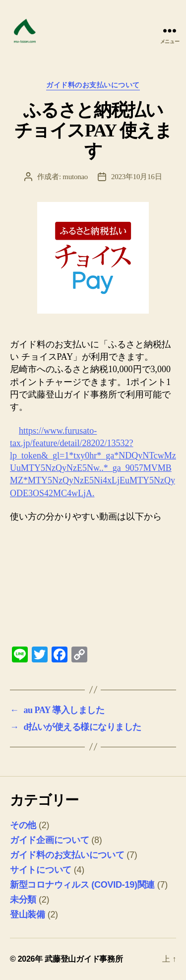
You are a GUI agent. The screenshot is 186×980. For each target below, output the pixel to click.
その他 (23, 825)
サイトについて (41, 870)
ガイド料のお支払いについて (93, 85)
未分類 (23, 900)
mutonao (75, 177)
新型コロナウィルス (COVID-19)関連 (82, 885)
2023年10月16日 (136, 177)
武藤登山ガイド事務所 (84, 959)
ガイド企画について (50, 840)
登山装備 (28, 915)
